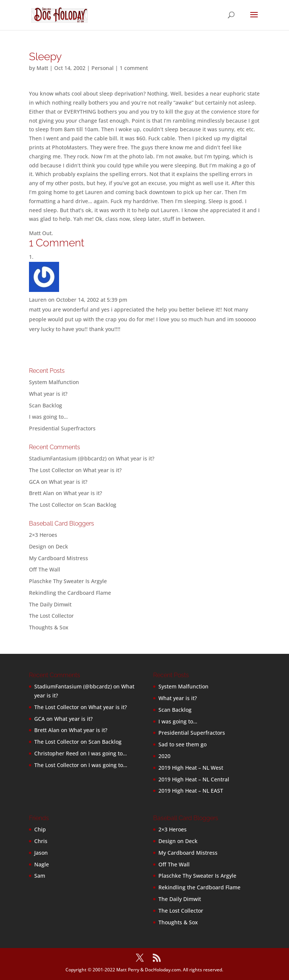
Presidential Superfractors (62, 428)
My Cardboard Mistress (59, 558)
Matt (42, 68)
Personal (103, 68)
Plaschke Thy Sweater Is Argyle (68, 581)
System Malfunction (54, 382)
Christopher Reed (56, 753)
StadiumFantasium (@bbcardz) (68, 458)
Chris (41, 841)
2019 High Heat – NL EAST (191, 791)
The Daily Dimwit (50, 604)
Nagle (42, 864)
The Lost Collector (51, 616)
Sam (40, 876)
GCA (34, 482)
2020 (164, 756)
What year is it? (48, 394)
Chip (40, 829)
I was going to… (48, 417)
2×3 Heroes (43, 535)
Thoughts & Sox (49, 627)
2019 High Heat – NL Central (194, 779)
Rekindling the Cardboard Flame (70, 593)
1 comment (134, 68)
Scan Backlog (46, 405)
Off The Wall (45, 569)
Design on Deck (49, 546)
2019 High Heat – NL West (191, 768)
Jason (41, 853)
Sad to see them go (183, 744)
